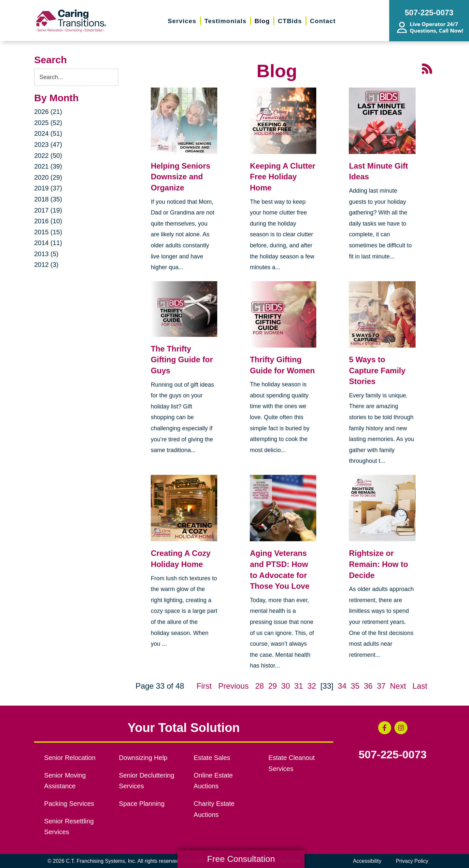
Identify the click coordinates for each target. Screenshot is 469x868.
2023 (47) (48, 145)
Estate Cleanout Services (291, 763)
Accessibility (367, 861)
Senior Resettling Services (69, 827)
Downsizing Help (143, 758)
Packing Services (69, 804)
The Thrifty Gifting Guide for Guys (182, 360)
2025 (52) (48, 123)
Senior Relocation (70, 758)
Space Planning (142, 804)
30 (286, 686)
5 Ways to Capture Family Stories (377, 370)
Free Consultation (241, 859)
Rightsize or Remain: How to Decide (378, 564)
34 (342, 686)
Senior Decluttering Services (147, 781)
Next (398, 686)
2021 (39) (48, 166)
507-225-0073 (393, 755)
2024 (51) (48, 133)
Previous (233, 686)
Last (420, 686)
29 (272, 686)
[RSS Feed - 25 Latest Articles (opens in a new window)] (427, 68)
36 (368, 686)
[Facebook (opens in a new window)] (385, 728)
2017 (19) (48, 210)
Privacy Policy (412, 861)
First (204, 686)
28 (259, 686)
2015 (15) (48, 232)
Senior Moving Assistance (65, 781)
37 (381, 686)
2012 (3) (46, 265)
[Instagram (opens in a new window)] (401, 728)
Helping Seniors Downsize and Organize (181, 177)
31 (299, 686)
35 (355, 686)
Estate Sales (212, 758)
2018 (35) (48, 199)
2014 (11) (48, 243)
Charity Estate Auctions (214, 809)
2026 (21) (48, 112)
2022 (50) (48, 156)
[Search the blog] (76, 77)
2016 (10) (48, 221)
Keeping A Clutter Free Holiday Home (283, 177)
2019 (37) (48, 188)
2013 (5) (46, 254)
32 (312, 686)
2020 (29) (48, 177)
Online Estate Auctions (213, 781)
